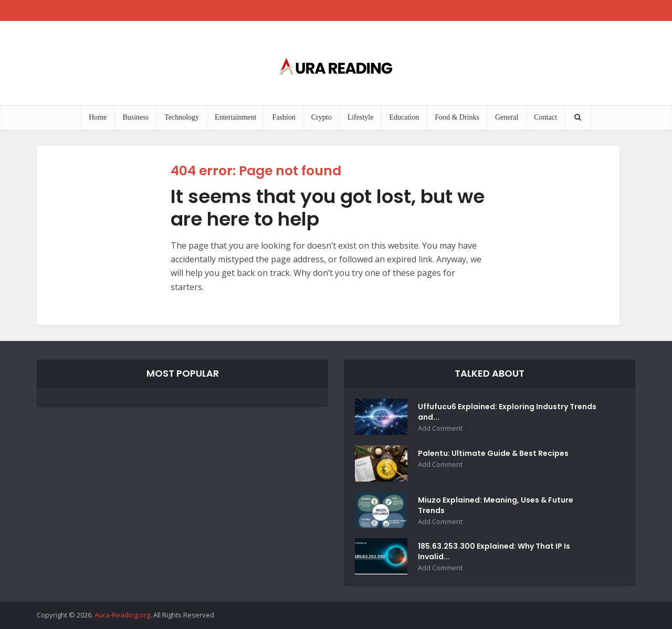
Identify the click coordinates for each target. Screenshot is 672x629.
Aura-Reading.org (122, 615)
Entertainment (235, 117)
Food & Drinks (457, 117)
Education (404, 117)
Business (135, 117)
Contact (545, 117)
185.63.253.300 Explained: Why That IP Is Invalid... (494, 551)
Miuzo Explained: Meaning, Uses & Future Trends (496, 505)
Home (98, 117)
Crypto (322, 117)
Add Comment (440, 428)
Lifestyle (361, 117)
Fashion (283, 117)
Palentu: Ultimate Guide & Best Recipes (493, 453)
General (507, 117)
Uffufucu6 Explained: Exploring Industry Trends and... (507, 412)
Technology (182, 117)
